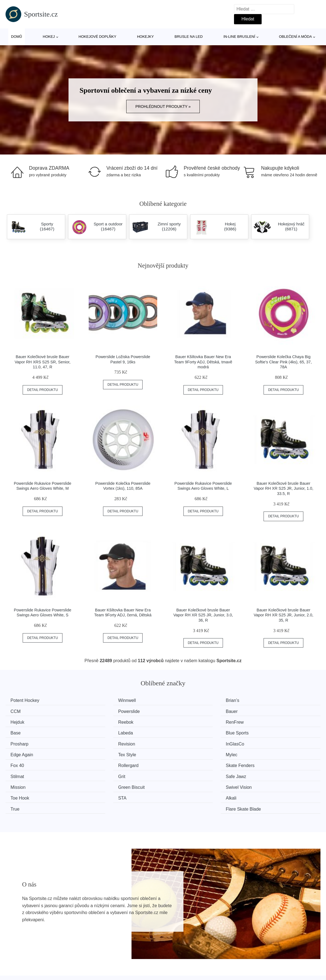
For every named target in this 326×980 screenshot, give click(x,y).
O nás (250, 957)
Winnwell (102, 700)
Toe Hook (264, 763)
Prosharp (21, 732)
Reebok (263, 711)
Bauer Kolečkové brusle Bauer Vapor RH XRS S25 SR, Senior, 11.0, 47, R (43, 362)
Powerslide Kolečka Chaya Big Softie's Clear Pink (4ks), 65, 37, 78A (284, 362)
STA (17, 773)
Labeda (181, 721)
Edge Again (266, 732)
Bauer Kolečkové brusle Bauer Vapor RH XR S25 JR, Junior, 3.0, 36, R (203, 615)
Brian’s (181, 700)
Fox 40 (181, 742)
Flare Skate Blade (273, 773)
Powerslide (23, 711)
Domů (17, 37)
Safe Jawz (265, 752)
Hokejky (145, 37)
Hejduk (181, 711)
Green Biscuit (107, 763)
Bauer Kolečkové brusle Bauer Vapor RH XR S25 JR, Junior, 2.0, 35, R (283, 615)
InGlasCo (183, 732)
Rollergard (265, 742)
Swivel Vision (187, 763)
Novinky (16, 970)
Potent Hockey (27, 700)
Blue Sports (266, 721)
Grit (178, 752)
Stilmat (100, 752)
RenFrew (21, 721)
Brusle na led (189, 37)
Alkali (99, 773)
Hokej (49, 37)
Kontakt (252, 970)
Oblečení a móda (295, 37)
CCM (260, 700)
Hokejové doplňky (97, 37)
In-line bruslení (239, 37)
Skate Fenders (27, 752)
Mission (20, 763)
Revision (102, 732)
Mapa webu (138, 970)
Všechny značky (24, 957)
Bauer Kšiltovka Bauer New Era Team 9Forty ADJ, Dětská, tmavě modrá (203, 362)
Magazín (135, 957)
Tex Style (21, 742)
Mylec (99, 742)
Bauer (99, 711)
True (178, 773)
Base (98, 721)
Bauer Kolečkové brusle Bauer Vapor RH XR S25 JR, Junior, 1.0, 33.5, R (283, 488)
